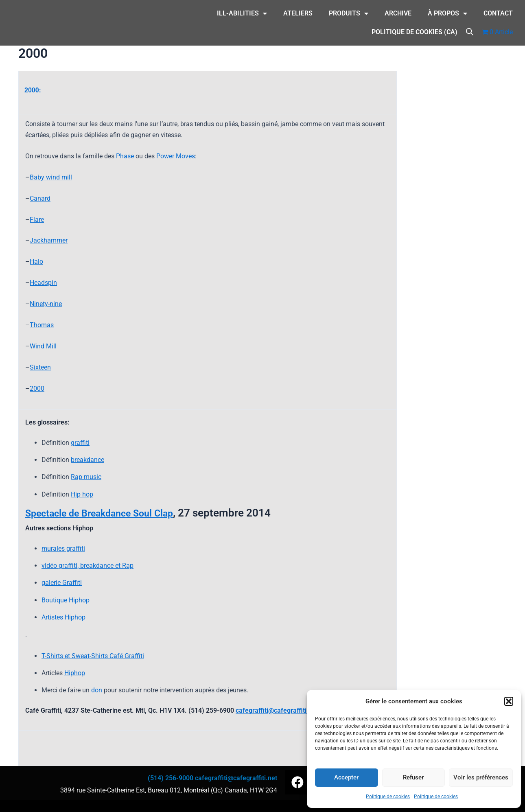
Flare (37, 220)
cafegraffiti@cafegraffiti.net (277, 710)
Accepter (346, 777)
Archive (398, 13)
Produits (349, 13)
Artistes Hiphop (63, 617)
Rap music (86, 477)
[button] (509, 701)
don (97, 690)
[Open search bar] (470, 31)
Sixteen (40, 367)
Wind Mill (43, 346)
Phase (125, 156)
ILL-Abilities (242, 13)
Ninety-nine (46, 304)
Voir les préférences (481, 777)
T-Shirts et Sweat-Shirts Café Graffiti (93, 656)
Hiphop (75, 673)
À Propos (447, 13)
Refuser (413, 777)
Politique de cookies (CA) (415, 32)
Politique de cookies (388, 797)
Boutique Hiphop (66, 600)
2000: (33, 90)
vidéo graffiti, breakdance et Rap (87, 566)
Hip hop (82, 494)
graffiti (80, 443)
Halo (36, 262)
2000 (37, 388)
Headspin (43, 283)
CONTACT (498, 13)
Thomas (42, 325)
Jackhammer (49, 240)
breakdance (87, 460)
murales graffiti (63, 548)
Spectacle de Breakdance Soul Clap (110, 513)
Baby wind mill (51, 177)
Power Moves (176, 156)
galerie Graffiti (62, 583)
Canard (40, 198)
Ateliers (298, 13)
